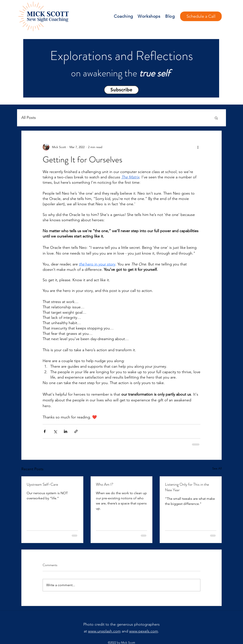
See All (217, 468)
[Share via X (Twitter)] (55, 431)
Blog (170, 16)
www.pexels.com (144, 631)
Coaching (123, 16)
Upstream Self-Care (42, 484)
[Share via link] (76, 431)
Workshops (149, 16)
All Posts (29, 118)
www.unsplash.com (104, 631)
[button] (121, 90)
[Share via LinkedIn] (66, 431)
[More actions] (198, 147)
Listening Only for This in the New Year (187, 487)
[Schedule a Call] (201, 16)
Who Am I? (105, 484)
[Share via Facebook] (45, 431)
